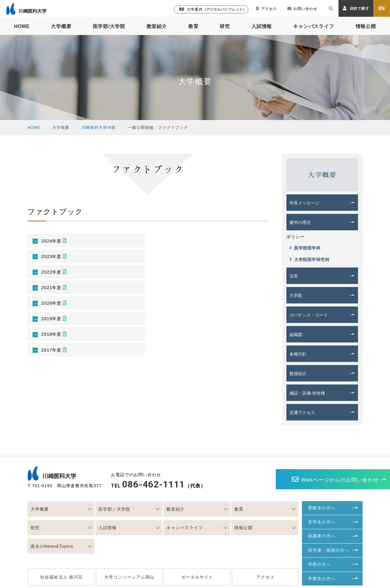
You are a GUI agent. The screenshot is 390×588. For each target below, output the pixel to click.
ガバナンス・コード (309, 315)
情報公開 (366, 26)
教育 (193, 26)
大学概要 (61, 26)
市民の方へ (319, 564)
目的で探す (356, 8)
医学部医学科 (305, 248)
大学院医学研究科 (309, 259)
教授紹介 (298, 374)
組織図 (296, 335)
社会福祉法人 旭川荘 (62, 577)
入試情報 (262, 26)
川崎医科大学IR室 (99, 128)
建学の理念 (300, 222)
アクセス (266, 9)
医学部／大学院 (114, 509)
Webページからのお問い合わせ (299, 480)
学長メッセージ (304, 203)
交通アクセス (302, 413)
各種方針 (298, 354)
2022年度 (56, 274)
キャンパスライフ (314, 26)
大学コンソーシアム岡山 (129, 577)
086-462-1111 (154, 484)
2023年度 (56, 258)
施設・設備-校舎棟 (307, 393)
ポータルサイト (197, 577)
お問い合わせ (302, 9)
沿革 (294, 276)
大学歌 (296, 296)
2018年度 (56, 340)
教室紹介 (157, 26)
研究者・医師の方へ (329, 550)
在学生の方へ (322, 522)
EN (382, 8)
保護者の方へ (322, 536)
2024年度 (56, 241)
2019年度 (56, 323)
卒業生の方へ (322, 579)
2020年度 (56, 307)
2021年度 (56, 290)
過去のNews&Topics (52, 546)
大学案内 (213, 9)
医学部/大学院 (109, 26)
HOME (22, 26)
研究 (225, 26)
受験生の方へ (322, 508)
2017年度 (56, 356)
